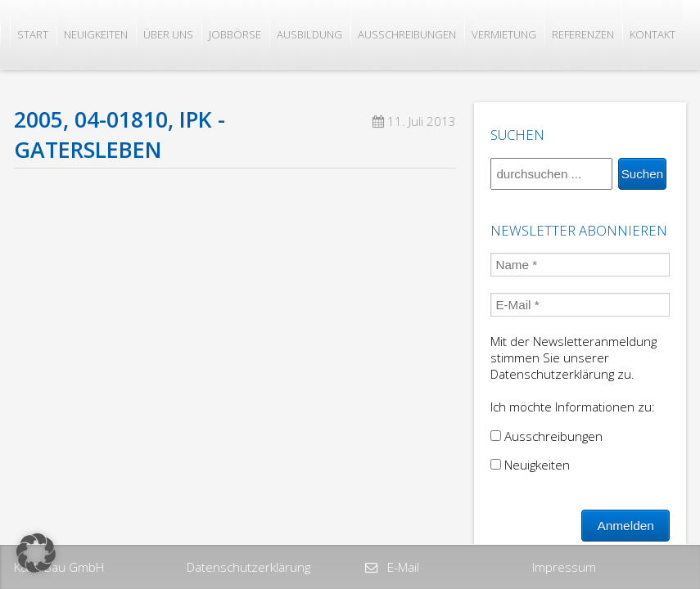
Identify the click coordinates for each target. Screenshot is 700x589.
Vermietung (504, 34)
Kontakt (653, 34)
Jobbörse (235, 34)
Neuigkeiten (96, 34)
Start (33, 34)
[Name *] (580, 265)
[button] (36, 553)
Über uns (168, 34)
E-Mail (402, 567)
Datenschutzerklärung (248, 567)
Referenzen (583, 34)
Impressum (564, 567)
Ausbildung (309, 34)
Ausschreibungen (407, 34)
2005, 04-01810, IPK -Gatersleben (120, 135)
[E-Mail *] (580, 305)
